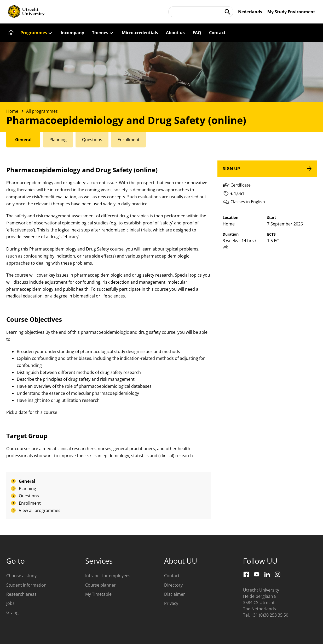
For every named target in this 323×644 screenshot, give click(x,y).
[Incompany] (72, 33)
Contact (172, 576)
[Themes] (103, 33)
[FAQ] (197, 33)
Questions (29, 496)
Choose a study (21, 576)
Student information (26, 585)
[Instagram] (278, 574)
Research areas (21, 594)
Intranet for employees (108, 576)
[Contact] (217, 33)
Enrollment (30, 503)
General (27, 481)
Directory (173, 585)
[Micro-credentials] (140, 33)
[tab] (24, 140)
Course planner (100, 585)
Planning (27, 488)
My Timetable (98, 594)
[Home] (10, 33)
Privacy (171, 603)
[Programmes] (37, 33)
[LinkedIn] (267, 574)
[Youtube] (257, 574)
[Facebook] (246, 574)
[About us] (175, 33)
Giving (12, 612)
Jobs (10, 603)
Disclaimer (175, 594)
